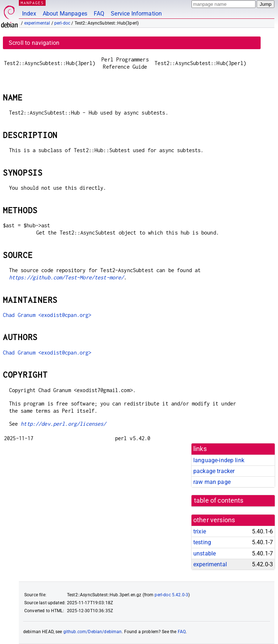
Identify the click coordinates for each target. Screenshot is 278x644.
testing (202, 542)
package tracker (214, 471)
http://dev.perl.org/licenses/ (63, 424)
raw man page (212, 482)
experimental (37, 23)
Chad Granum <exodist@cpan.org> (47, 315)
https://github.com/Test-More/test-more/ (67, 277)
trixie (200, 531)
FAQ (99, 14)
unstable (205, 553)
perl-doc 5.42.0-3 (171, 595)
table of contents (219, 501)
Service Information (136, 14)
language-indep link (219, 460)
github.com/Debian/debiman (93, 632)
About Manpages (65, 14)
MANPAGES (32, 3)
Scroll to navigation (34, 43)
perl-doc (62, 23)
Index (29, 14)
